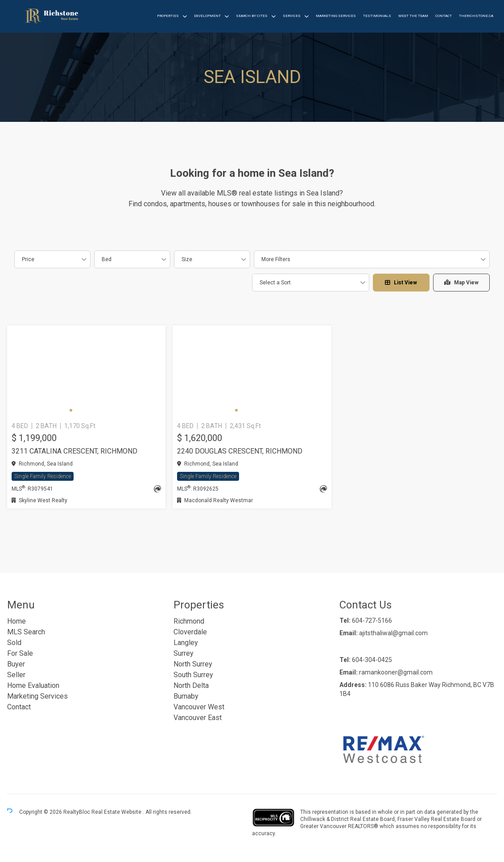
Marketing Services (336, 16)
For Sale (20, 653)
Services (292, 16)
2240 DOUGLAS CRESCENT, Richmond (240, 451)
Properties (168, 16)
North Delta (191, 685)
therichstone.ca (476, 16)
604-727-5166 (372, 620)
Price (28, 259)
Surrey (184, 653)
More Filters (276, 259)
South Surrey (193, 675)
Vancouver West (199, 707)
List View (401, 283)
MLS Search (26, 632)
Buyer (16, 664)
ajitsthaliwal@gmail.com (393, 633)
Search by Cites (252, 16)
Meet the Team (413, 16)
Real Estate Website (117, 812)
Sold (14, 643)
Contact (444, 16)
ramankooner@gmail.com (396, 672)
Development (207, 16)
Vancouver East (198, 718)
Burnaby (186, 696)
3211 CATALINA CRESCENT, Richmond (74, 451)
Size (187, 259)
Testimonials (377, 16)
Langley (186, 643)
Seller (16, 675)
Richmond (189, 621)
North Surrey (193, 664)
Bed (107, 259)
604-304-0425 (372, 660)
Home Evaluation (33, 685)
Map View (461, 283)
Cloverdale (190, 632)
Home (17, 621)
